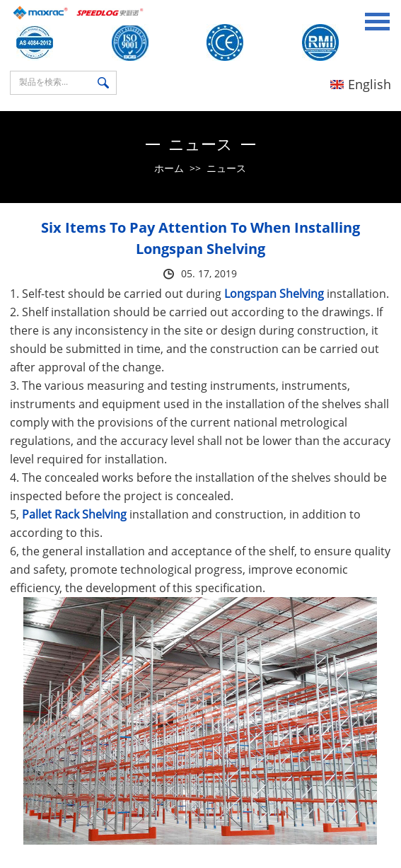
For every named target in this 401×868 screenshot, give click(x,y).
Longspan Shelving (274, 294)
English (361, 84)
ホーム (169, 168)
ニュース (226, 168)
